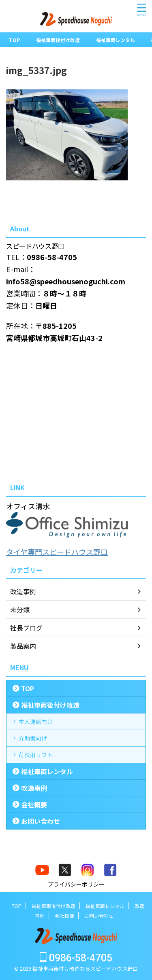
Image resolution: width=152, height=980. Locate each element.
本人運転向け (36, 722)
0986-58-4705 (76, 958)
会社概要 (34, 804)
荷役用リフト (36, 755)
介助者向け (33, 738)
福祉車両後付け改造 (58, 40)
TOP (14, 40)
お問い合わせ (41, 821)
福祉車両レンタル (116, 40)
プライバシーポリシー (76, 884)
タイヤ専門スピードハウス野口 (57, 552)
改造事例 (34, 788)
